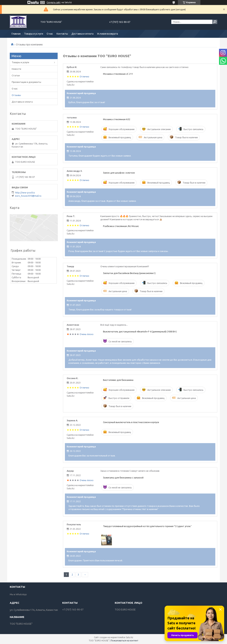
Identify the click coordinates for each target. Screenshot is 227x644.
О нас (50, 34)
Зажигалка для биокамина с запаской (123, 478)
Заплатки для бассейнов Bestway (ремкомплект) (129, 273)
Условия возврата (107, 34)
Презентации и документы (26, 82)
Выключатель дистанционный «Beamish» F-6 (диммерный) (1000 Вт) (140, 331)
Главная (16, 34)
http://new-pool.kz (25, 193)
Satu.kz (130, 637)
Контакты (62, 34)
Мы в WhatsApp (18, 594)
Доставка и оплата (82, 34)
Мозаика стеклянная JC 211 (118, 74)
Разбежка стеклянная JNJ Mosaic (121, 226)
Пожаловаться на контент (125, 641)
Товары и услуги (34, 34)
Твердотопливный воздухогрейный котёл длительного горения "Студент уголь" (147, 526)
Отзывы (16, 95)
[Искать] (215, 22)
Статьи (16, 75)
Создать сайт (54, 2)
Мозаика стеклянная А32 (117, 119)
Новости (16, 69)
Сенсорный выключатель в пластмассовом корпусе (131, 422)
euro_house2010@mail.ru (28, 196)
